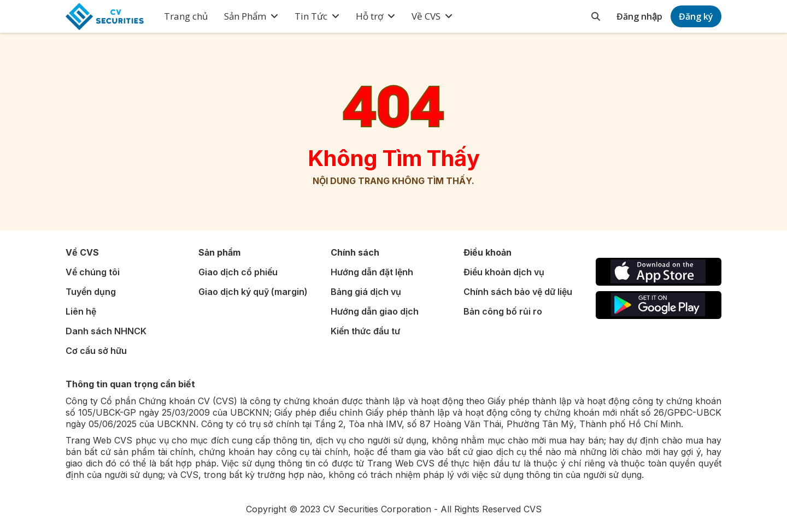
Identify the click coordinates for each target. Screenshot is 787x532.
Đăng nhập (639, 16)
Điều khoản (488, 252)
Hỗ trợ (369, 16)
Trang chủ (186, 16)
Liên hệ (81, 311)
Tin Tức (311, 16)
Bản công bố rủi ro (503, 311)
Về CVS (426, 16)
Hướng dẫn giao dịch (375, 311)
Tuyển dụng (91, 292)
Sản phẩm (219, 252)
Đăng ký (696, 16)
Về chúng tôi (93, 272)
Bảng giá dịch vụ (366, 292)
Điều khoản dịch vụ (504, 272)
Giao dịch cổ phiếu (238, 272)
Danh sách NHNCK (106, 331)
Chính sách (355, 252)
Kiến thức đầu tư (365, 331)
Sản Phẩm (245, 16)
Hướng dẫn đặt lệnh (372, 272)
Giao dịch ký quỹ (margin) (253, 292)
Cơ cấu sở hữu (96, 351)
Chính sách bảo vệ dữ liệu (518, 292)
